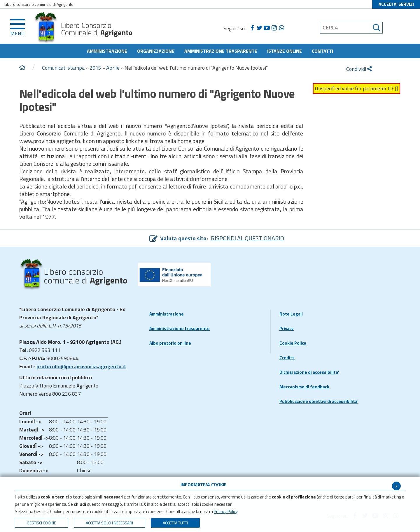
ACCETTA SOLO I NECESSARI (109, 523)
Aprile (113, 68)
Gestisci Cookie (41, 523)
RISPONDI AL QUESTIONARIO (247, 238)
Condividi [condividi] (359, 69)
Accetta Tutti (175, 523)
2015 (95, 68)
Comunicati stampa (63, 68)
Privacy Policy (226, 511)
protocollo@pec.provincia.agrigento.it (81, 366)
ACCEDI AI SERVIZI (396, 4)
